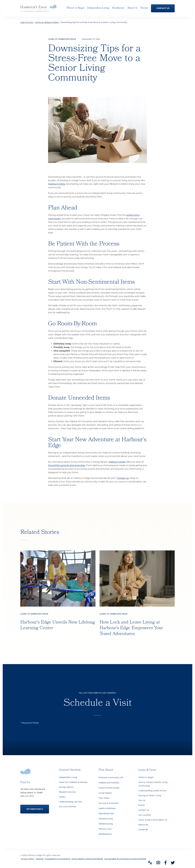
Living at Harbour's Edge (47, 22)
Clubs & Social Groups (109, 788)
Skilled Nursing (106, 824)
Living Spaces (105, 793)
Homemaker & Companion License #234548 (125, 859)
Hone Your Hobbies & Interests (73, 782)
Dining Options (66, 787)
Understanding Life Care (70, 802)
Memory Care (105, 829)
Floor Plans (104, 798)
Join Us (142, 800)
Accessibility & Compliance (58, 859)
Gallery (62, 797)
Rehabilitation (105, 834)
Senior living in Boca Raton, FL (153, 820)
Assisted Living (106, 819)
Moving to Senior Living (150, 795)
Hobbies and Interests (109, 783)
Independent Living (68, 777)
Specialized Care (106, 813)
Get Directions (35, 807)
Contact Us (144, 810)
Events (142, 805)
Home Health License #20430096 (87, 859)
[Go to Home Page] (39, 10)
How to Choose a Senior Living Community (153, 784)
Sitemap (40, 859)
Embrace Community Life (111, 777)
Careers (143, 829)
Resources (143, 825)
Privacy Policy (28, 859)
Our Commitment (68, 807)
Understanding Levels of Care (152, 791)
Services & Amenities (108, 803)
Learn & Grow (27, 22)
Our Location (145, 815)
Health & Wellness (107, 808)
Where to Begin (146, 777)
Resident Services (67, 792)
